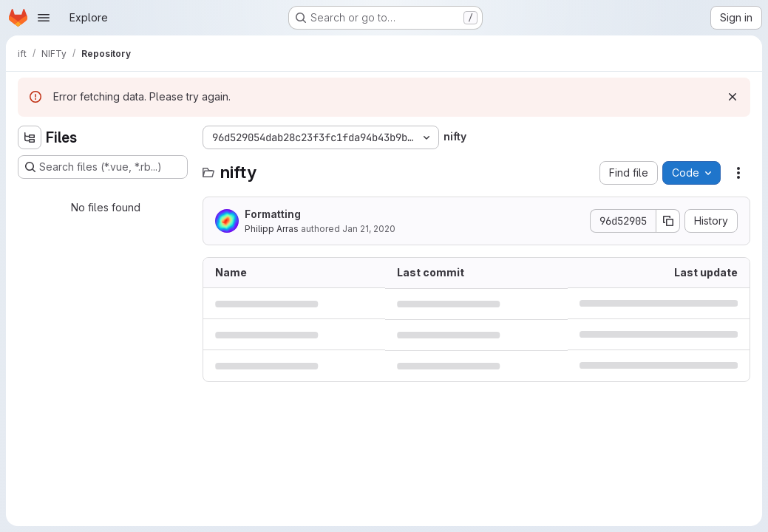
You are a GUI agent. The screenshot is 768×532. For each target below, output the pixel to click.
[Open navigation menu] (44, 18)
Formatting (273, 214)
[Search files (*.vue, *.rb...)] (103, 167)
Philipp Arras (272, 229)
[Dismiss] (733, 97)
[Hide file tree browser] (30, 137)
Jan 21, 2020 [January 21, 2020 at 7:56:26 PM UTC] (369, 229)
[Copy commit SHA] (668, 221)
